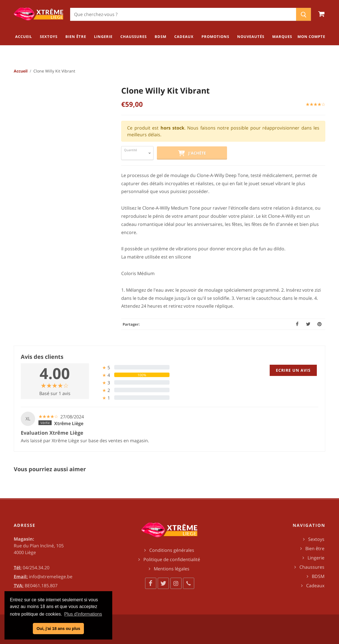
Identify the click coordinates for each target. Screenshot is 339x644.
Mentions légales (172, 569)
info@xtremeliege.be (51, 577)
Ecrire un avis (293, 370)
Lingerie (316, 558)
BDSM (318, 576)
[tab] (131, 367)
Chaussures (312, 567)
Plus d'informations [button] (83, 614)
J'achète (192, 153)
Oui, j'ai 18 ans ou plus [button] (58, 629)
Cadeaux (315, 586)
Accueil (21, 71)
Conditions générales (172, 550)
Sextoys (316, 539)
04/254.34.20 (36, 568)
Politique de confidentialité (172, 559)
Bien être (315, 548)
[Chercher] (183, 14)
